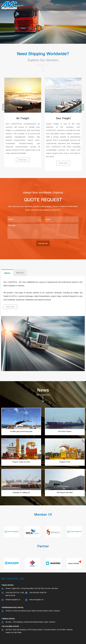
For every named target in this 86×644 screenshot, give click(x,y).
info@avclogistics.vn (13, 600)
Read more (23, 160)
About (7, 273)
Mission (20, 273)
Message (43, 231)
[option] (23, 122)
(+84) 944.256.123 (12, 593)
